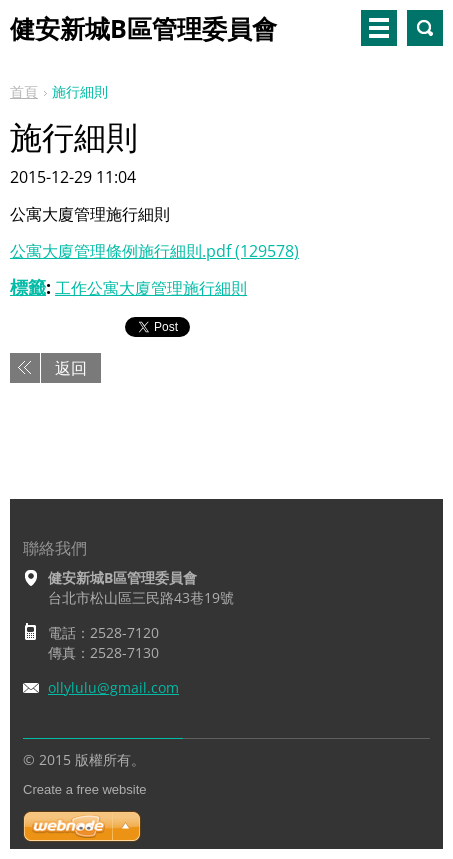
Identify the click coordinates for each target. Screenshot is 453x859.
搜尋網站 (425, 28)
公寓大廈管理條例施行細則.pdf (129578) (154, 251)
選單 (379, 28)
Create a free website (85, 789)
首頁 (24, 91)
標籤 (28, 287)
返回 (71, 368)
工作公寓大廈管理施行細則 (151, 288)
